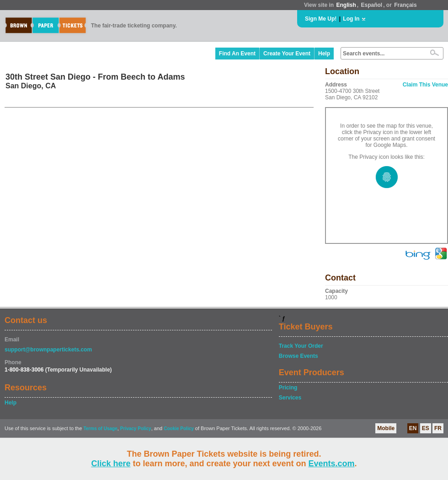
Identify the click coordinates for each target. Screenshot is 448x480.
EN (413, 428)
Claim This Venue (425, 85)
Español (372, 5)
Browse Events (299, 356)
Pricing (288, 388)
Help (324, 54)
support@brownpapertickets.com (48, 350)
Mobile (386, 428)
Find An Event (237, 54)
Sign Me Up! (321, 19)
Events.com (332, 464)
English (346, 5)
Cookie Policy (179, 429)
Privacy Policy (136, 429)
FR (438, 428)
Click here (111, 464)
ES (426, 428)
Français (405, 5)
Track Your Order (301, 346)
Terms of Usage (100, 429)
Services (290, 398)
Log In (351, 19)
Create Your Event (287, 54)
